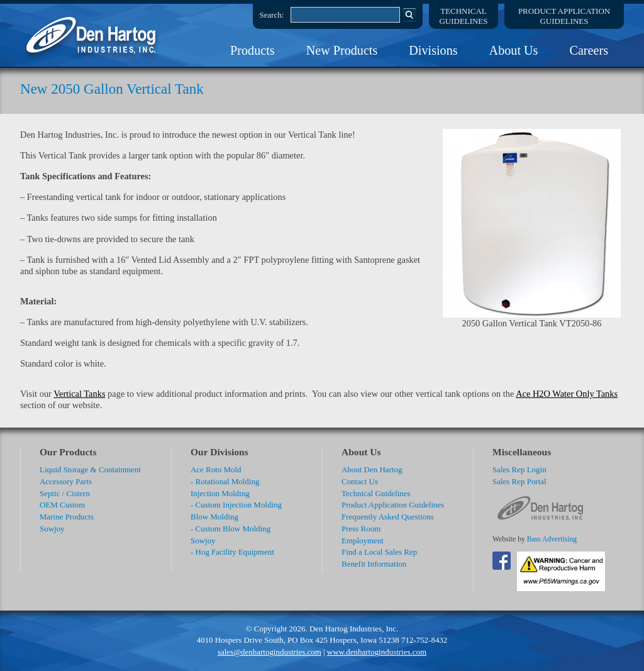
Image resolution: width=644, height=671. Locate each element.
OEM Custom (62, 505)
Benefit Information (374, 564)
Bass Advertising (552, 539)
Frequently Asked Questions (388, 517)
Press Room (361, 529)
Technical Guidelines (376, 493)
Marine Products (67, 517)
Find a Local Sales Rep (379, 552)
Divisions (433, 50)
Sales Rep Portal (519, 481)
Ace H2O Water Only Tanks (567, 394)
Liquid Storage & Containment (90, 469)
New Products (342, 50)
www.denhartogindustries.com (377, 652)
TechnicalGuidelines (464, 16)
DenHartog (92, 35)
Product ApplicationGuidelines (564, 16)
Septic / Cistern (65, 493)
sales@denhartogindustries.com (269, 652)
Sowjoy (52, 529)
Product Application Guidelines (393, 505)
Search (409, 14)
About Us (514, 50)
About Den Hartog (372, 469)
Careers (589, 50)
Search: (272, 15)
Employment (363, 541)
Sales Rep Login (519, 469)
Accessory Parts (66, 481)
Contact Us (360, 481)
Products (253, 50)
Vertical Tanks (79, 394)
